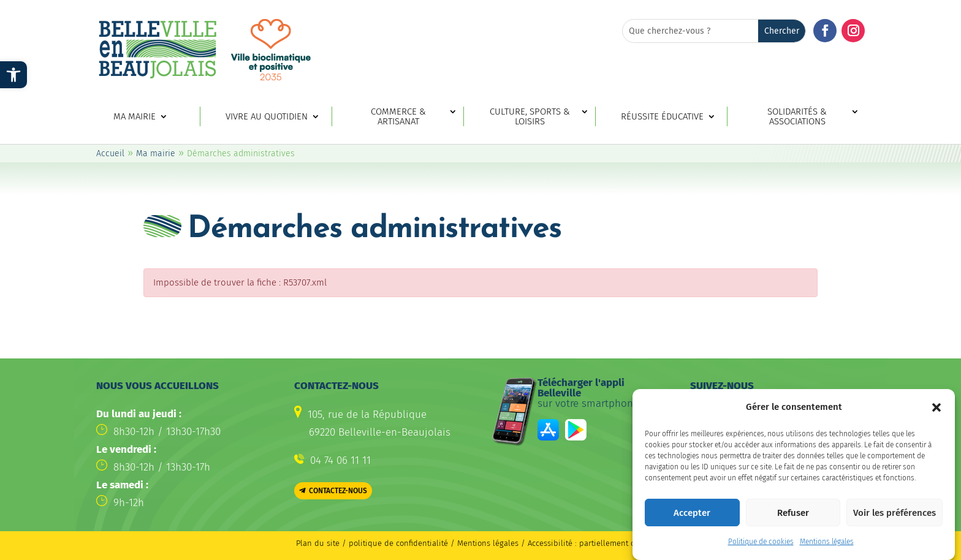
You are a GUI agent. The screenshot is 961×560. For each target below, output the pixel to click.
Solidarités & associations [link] (797, 117)
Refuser (793, 518)
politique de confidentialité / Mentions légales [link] (435, 543)
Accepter (692, 518)
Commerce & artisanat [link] (398, 117)
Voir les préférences (895, 518)
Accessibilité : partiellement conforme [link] (596, 543)
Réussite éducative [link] (662, 117)
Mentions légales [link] (827, 547)
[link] (13, 75)
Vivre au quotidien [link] (267, 117)
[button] (936, 413)
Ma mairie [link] (135, 117)
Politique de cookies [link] (761, 547)
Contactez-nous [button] (338, 491)
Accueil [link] (110, 153)
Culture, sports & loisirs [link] (530, 117)
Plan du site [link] (318, 543)
